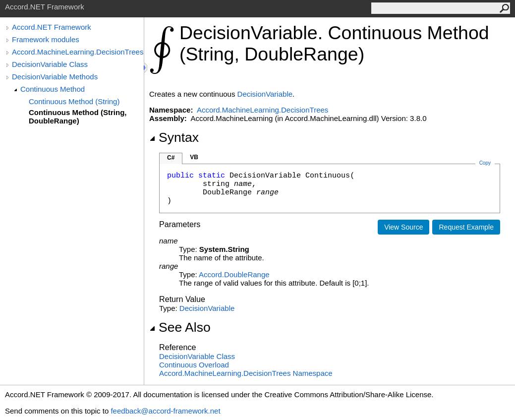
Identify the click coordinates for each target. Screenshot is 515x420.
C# (171, 158)
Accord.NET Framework (52, 27)
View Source (403, 227)
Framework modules (46, 39)
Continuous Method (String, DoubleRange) (78, 117)
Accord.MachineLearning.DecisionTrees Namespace (246, 373)
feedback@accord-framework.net (165, 411)
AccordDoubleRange (234, 274)
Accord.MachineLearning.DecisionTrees (78, 52)
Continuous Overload (194, 365)
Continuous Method (53, 89)
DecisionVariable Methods (55, 77)
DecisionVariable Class (50, 64)
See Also (180, 327)
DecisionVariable (265, 94)
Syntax (174, 137)
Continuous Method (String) (74, 101)
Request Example (466, 227)
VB (194, 157)
